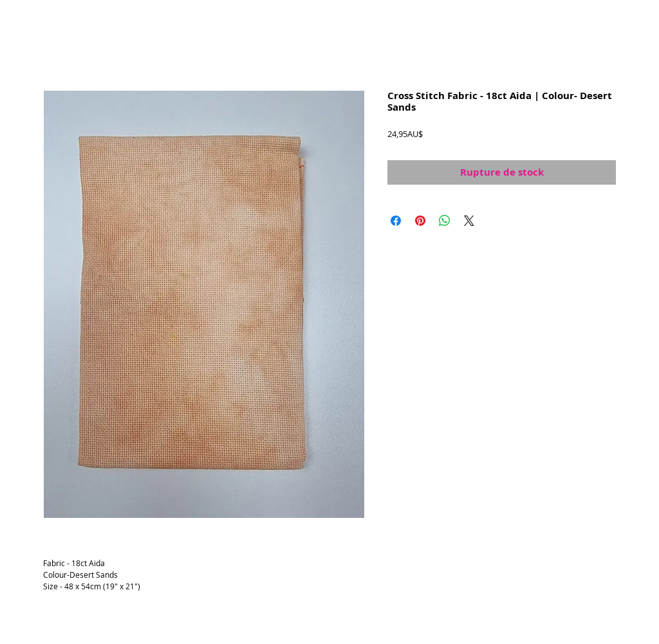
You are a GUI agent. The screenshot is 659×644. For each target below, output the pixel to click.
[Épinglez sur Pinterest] (420, 221)
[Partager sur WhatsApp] (445, 221)
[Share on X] (469, 221)
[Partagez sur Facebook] (396, 221)
